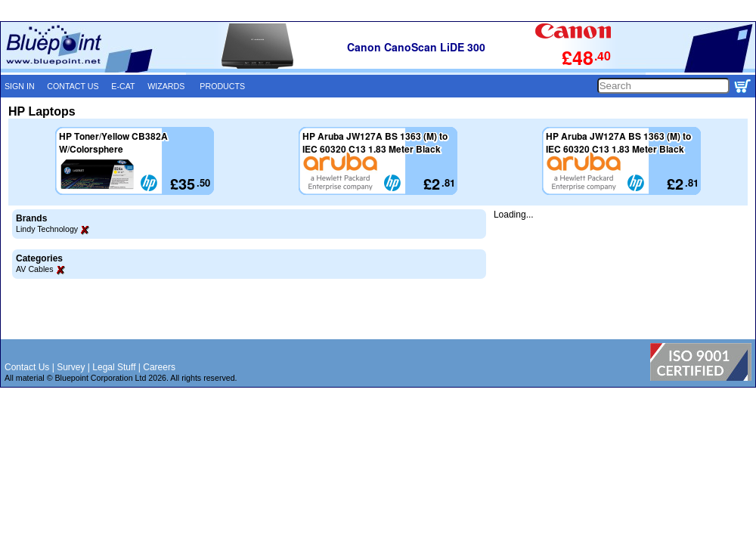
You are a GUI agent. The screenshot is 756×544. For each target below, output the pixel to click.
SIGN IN (20, 86)
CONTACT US (73, 86)
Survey (71, 367)
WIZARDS (166, 86)
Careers (159, 367)
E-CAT (123, 86)
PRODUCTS (222, 86)
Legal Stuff (114, 367)
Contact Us (27, 367)
